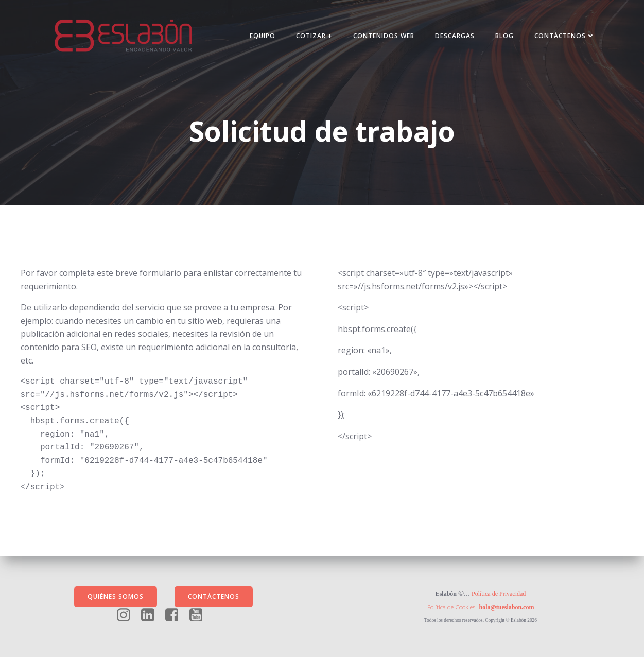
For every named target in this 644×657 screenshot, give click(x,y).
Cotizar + (314, 36)
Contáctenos (565, 36)
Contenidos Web (384, 36)
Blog (504, 36)
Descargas (455, 36)
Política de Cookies (451, 607)
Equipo (263, 36)
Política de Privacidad (499, 594)
